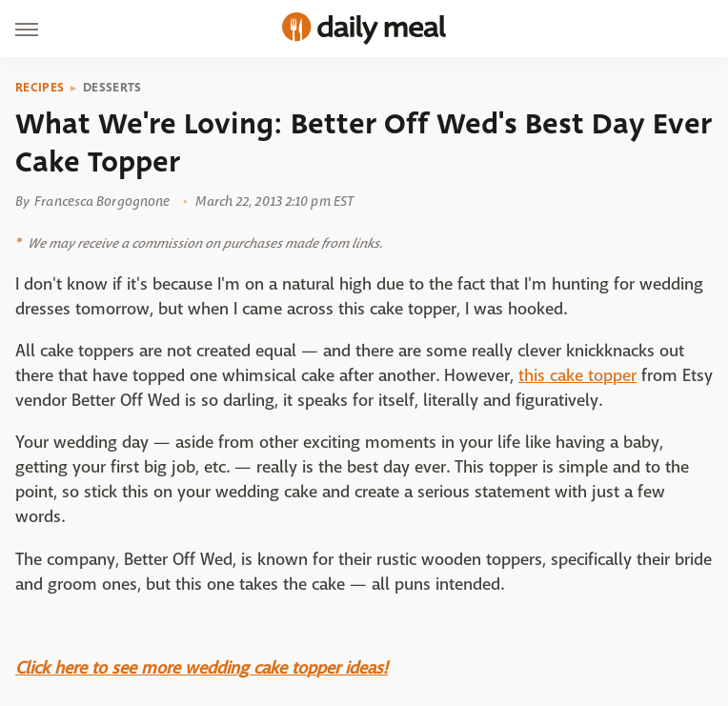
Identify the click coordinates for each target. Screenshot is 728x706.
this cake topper (577, 376)
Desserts (112, 88)
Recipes (40, 88)
